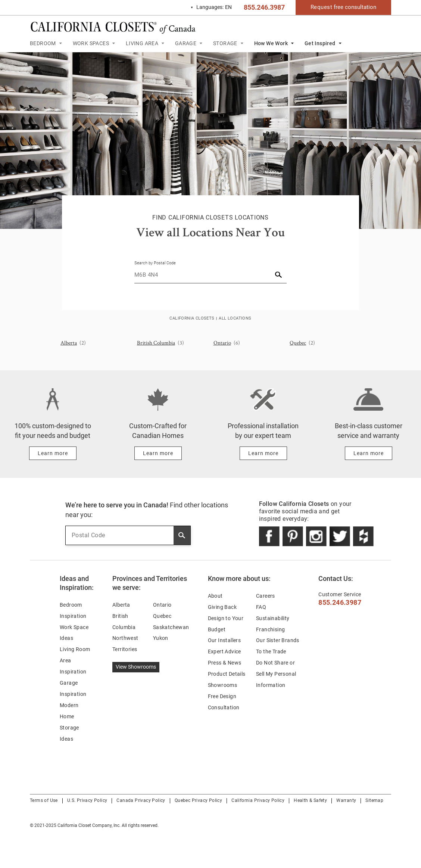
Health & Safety (310, 800)
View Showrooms (136, 667)
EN (211, 7)
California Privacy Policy (258, 800)
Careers (266, 596)
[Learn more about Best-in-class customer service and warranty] (369, 453)
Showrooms (223, 685)
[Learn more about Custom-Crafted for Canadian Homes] (158, 453)
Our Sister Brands (278, 640)
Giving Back (222, 607)
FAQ (261, 607)
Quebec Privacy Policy (198, 800)
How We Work (271, 43)
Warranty (346, 800)
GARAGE (186, 43)
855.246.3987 (264, 7)
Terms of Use (44, 800)
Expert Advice (224, 651)
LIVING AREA (142, 43)
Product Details (227, 674)
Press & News (225, 663)
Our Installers (224, 640)
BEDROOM (43, 43)
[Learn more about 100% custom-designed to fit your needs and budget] (53, 453)
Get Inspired (320, 43)
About (215, 596)
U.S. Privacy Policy (87, 800)
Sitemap (374, 800)
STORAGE (225, 43)
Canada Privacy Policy (141, 800)
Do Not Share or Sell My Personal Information (276, 674)
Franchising (270, 629)
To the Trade (271, 651)
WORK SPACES (91, 43)
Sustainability (273, 618)
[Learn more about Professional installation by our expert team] (263, 453)
